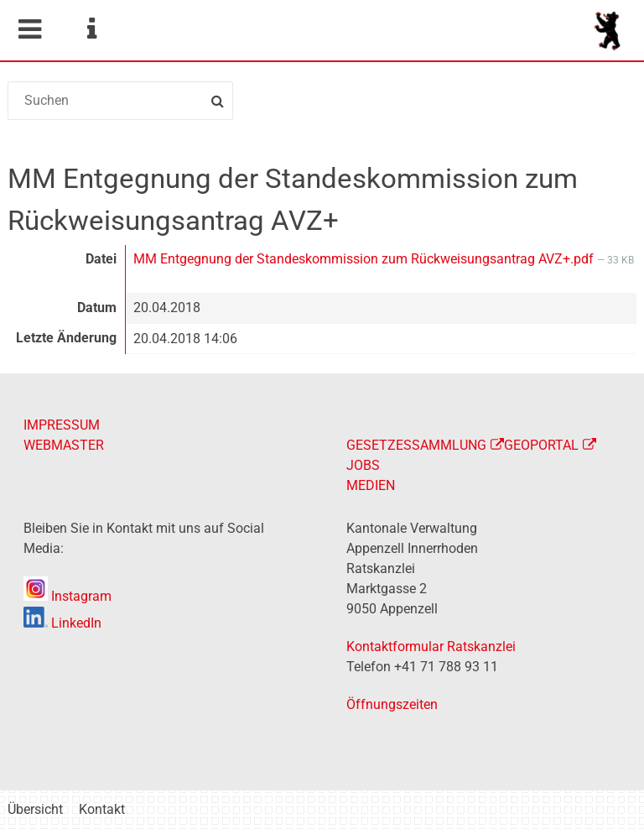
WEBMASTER (64, 445)
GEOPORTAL (541, 445)
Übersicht (35, 809)
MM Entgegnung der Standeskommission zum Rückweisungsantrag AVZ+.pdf (365, 259)
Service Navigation (91, 29)
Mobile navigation (29, 29)
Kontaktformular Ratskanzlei (431, 647)
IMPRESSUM (62, 425)
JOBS (363, 465)
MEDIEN (371, 485)
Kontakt (102, 809)
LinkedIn (62, 623)
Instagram (68, 596)
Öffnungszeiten (392, 704)
